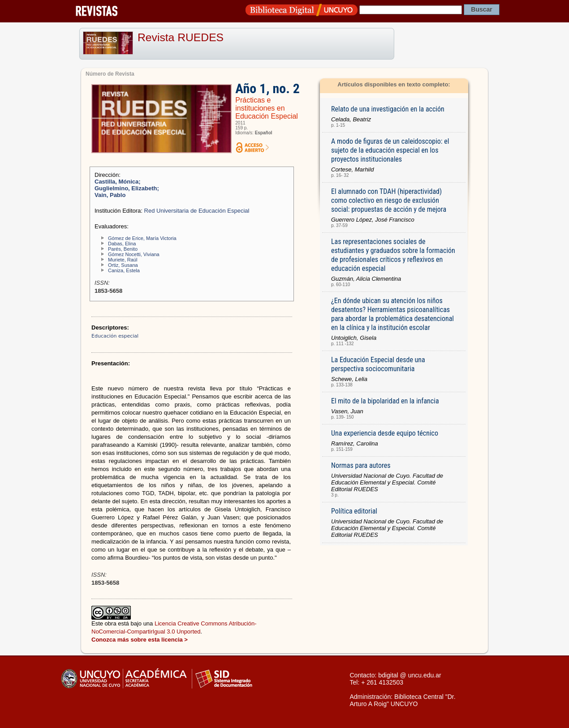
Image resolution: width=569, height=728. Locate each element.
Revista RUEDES (181, 37)
